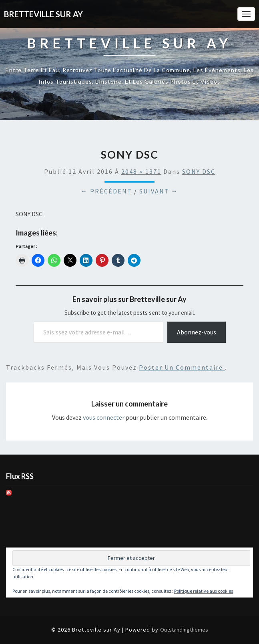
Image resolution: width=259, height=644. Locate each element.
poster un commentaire (182, 367)
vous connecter (104, 417)
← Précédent (106, 191)
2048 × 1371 (141, 171)
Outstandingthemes (184, 630)
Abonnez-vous (197, 332)
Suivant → (159, 191)
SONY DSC (199, 171)
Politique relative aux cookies (204, 591)
